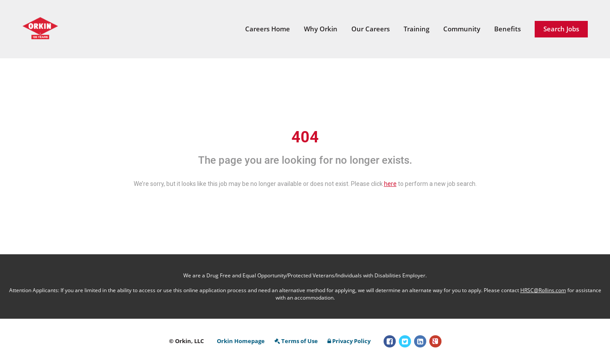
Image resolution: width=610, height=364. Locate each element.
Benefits (507, 29)
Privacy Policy (349, 341)
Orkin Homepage (241, 341)
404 (305, 137)
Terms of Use (296, 341)
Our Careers (371, 29)
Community (462, 29)
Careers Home (268, 29)
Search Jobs (561, 29)
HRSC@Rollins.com (543, 290)
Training (416, 29)
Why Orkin (321, 29)
